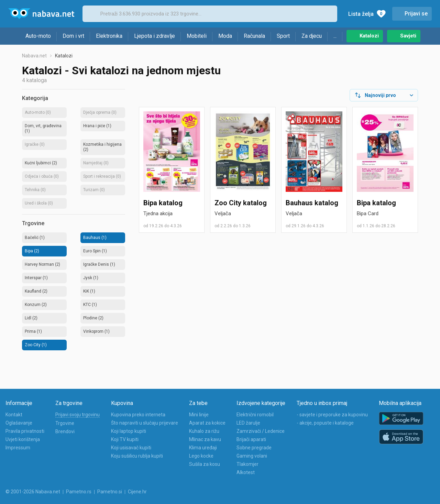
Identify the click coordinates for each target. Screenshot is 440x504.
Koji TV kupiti (125, 439)
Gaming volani (252, 456)
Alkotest (246, 472)
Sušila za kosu (205, 464)
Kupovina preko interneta (138, 415)
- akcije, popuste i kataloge (325, 423)
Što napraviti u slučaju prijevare (145, 423)
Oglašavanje (19, 423)
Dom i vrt (73, 36)
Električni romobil (255, 415)
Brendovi (65, 431)
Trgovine (65, 423)
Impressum (18, 448)
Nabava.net (34, 56)
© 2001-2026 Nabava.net (33, 492)
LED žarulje (248, 423)
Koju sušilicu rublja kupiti (137, 456)
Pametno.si (110, 492)
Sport (283, 36)
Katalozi (369, 36)
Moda (225, 36)
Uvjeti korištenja (23, 439)
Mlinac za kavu (205, 439)
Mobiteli (197, 36)
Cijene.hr (137, 492)
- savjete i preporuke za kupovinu (332, 415)
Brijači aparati (251, 439)
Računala (254, 36)
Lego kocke (201, 456)
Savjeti (408, 36)
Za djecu (312, 36)
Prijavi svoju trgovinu (78, 415)
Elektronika (109, 36)
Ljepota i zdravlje (155, 36)
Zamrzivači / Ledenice (261, 431)
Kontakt (14, 415)
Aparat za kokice (207, 423)
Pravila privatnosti (25, 431)
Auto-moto (38, 36)
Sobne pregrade (254, 448)
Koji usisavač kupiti (131, 448)
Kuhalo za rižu (204, 431)
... (335, 36)
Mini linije (199, 415)
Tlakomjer (247, 464)
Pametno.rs (79, 492)
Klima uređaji (203, 448)
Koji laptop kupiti (129, 431)
